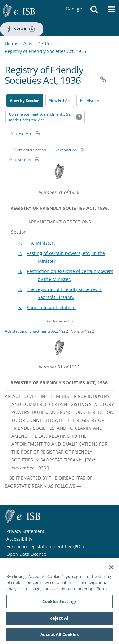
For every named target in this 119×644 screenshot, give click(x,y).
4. (20, 289)
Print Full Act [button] (20, 133)
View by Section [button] (25, 100)
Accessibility (19, 539)
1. (20, 243)
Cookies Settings (59, 604)
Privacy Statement (25, 531)
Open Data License (26, 554)
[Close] (111, 569)
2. (20, 253)
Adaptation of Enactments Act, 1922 (36, 331)
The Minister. (41, 243)
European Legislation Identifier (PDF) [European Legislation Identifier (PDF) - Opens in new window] (45, 546)
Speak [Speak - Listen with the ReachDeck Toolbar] (21, 29)
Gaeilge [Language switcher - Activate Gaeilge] (74, 3)
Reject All (60, 620)
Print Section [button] (20, 159)
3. (20, 271)
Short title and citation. (51, 307)
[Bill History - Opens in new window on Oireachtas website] (89, 100)
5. (20, 307)
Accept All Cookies (59, 637)
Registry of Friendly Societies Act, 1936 (45, 51)
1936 (44, 43)
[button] (94, 11)
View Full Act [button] (60, 100)
